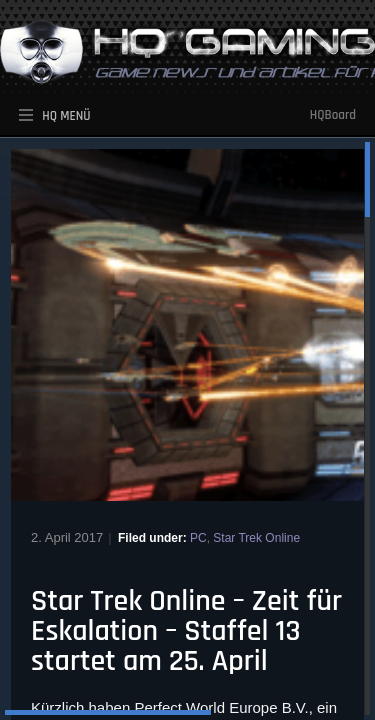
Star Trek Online (256, 538)
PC (198, 538)
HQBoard (333, 115)
